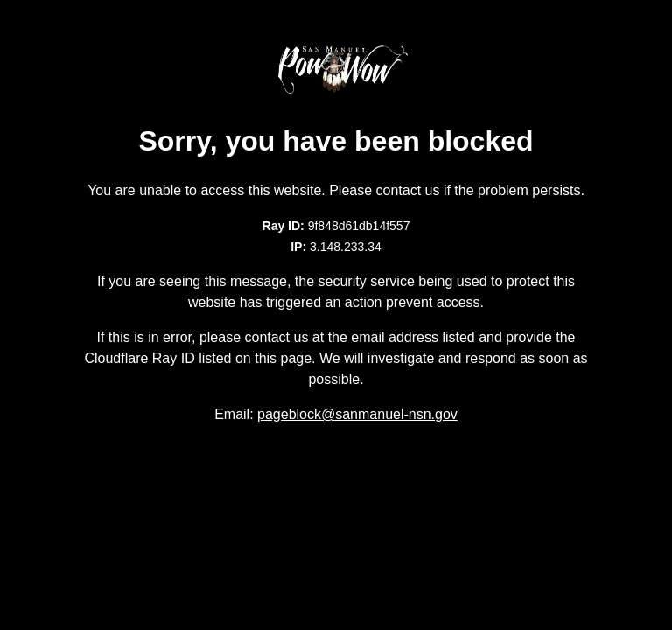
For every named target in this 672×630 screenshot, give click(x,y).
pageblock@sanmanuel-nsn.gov (357, 414)
